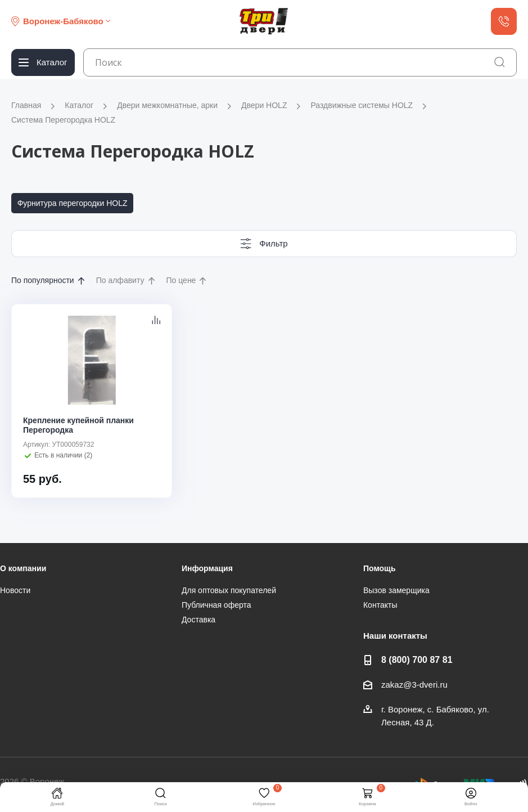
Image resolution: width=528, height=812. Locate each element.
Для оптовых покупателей (229, 590)
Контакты (380, 605)
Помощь (380, 568)
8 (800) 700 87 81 (417, 660)
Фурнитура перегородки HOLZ (73, 203)
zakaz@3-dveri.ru (414, 685)
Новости (15, 590)
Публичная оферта (216, 605)
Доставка (198, 620)
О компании (23, 568)
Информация (207, 568)
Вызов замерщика (396, 590)
